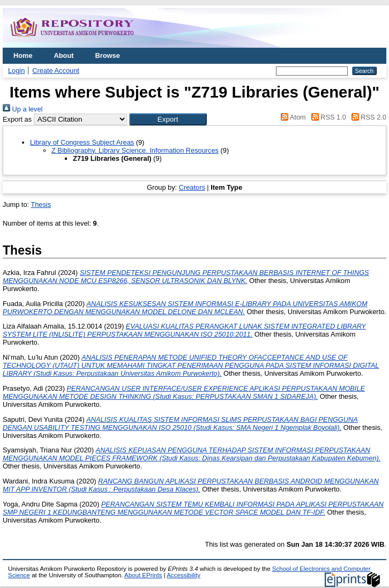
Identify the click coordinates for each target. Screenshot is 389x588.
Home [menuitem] (23, 55)
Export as (17, 119)
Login (16, 70)
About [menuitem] (64, 55)
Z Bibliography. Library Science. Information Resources (135, 150)
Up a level (23, 109)
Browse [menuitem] (108, 55)
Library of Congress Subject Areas (82, 142)
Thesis (41, 204)
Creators (192, 187)
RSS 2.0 (367, 117)
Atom (292, 117)
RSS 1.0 (327, 117)
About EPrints (143, 575)
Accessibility (184, 575)
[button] (168, 119)
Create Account (56, 70)
